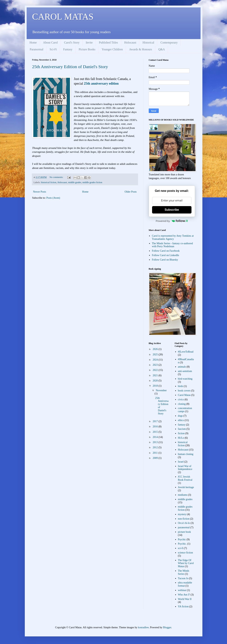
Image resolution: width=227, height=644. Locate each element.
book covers (184, 391)
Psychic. (182, 544)
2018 (156, 386)
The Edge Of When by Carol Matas (186, 563)
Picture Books (87, 49)
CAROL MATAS (63, 17)
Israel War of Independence (185, 468)
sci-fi (181, 548)
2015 (156, 432)
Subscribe (172, 210)
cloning (182, 404)
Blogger (167, 627)
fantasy (182, 425)
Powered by (172, 221)
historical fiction (49, 182)
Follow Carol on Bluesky (165, 260)
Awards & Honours (141, 49)
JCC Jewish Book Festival (185, 478)
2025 (156, 354)
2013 (156, 442)
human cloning (186, 454)
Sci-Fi (53, 49)
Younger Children (112, 49)
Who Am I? (184, 595)
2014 (156, 437)
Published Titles (109, 42)
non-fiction (184, 519)
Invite (89, 42)
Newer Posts (40, 192)
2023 (156, 365)
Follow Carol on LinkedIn (165, 255)
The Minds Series (184, 572)
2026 (156, 349)
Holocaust (130, 42)
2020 (156, 381)
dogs (180, 416)
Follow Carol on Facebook (166, 251)
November (161, 390)
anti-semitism (185, 371)
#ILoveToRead (186, 352)
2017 (156, 421)
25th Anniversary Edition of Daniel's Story (70, 67)
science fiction (185, 553)
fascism (182, 429)
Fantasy (68, 49)
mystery (182, 514)
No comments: (57, 177)
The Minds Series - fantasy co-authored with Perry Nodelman (172, 245)
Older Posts (131, 192)
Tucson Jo (183, 578)
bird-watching (185, 379)
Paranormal (37, 49)
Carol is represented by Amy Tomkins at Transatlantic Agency (173, 237)
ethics (181, 420)
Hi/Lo (181, 438)
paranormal (184, 527)
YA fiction (183, 607)
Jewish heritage (186, 487)
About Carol (51, 42)
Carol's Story (72, 42)
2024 (156, 360)
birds (181, 386)
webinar (182, 590)
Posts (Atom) (53, 198)
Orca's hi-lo (184, 523)
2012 (156, 447)
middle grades (75, 182)
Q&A (162, 49)
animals (182, 367)
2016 (156, 427)
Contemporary (169, 42)
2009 (156, 458)
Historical (148, 42)
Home (33, 42)
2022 (156, 370)
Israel (181, 462)
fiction (181, 433)
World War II (185, 599)
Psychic (182, 539)
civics (181, 399)
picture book (184, 532)
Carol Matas (184, 395)
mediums (183, 495)
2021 (156, 375)
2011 (155, 453)
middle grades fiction (92, 182)
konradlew (143, 627)
